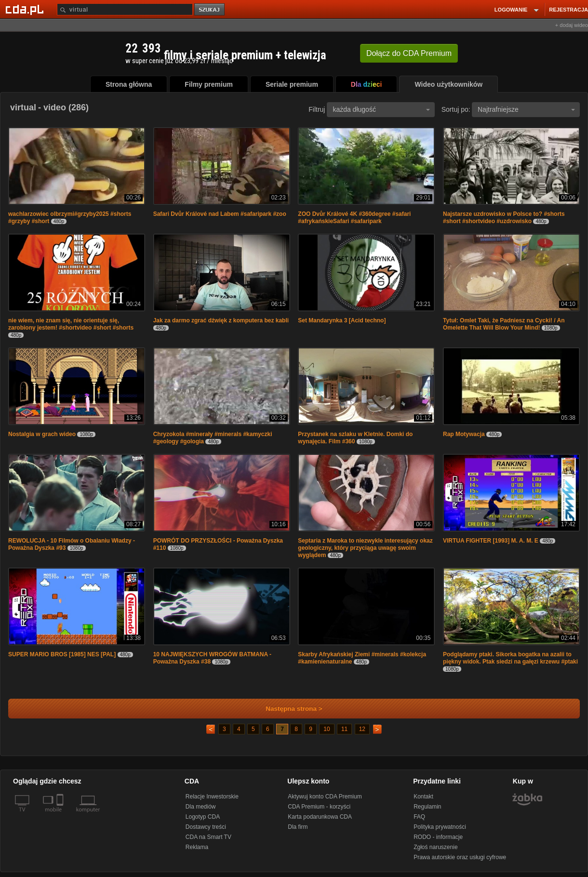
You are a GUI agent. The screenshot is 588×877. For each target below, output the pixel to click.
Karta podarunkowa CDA (320, 817)
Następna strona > (287, 709)
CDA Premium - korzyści (319, 807)
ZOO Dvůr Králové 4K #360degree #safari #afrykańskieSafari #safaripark (354, 218)
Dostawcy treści (206, 827)
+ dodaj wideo (572, 25)
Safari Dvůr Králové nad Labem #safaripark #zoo (220, 214)
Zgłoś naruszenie (435, 847)
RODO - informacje (438, 837)
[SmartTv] (61, 815)
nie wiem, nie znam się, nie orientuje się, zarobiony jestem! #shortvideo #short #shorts (71, 324)
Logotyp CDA (203, 817)
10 (327, 729)
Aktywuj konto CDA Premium (325, 797)
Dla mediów (201, 807)
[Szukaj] (125, 9)
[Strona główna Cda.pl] (26, 9)
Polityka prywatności (440, 827)
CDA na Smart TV (208, 837)
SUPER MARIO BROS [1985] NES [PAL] (62, 654)
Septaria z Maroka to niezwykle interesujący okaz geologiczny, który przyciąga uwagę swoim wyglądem (365, 548)
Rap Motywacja (464, 434)
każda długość (381, 109)
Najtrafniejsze (526, 109)
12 (362, 729)
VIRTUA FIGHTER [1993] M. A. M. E (491, 541)
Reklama (197, 847)
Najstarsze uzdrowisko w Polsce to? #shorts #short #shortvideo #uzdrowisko (504, 218)
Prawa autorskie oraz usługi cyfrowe (460, 857)
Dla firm (298, 827)
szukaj (210, 10)
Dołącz (409, 53)
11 (344, 729)
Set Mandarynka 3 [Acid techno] (342, 320)
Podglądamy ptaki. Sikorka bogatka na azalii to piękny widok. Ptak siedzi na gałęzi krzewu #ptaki (510, 658)
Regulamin (427, 807)
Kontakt (423, 797)
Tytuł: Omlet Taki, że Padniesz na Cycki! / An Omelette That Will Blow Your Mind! (504, 324)
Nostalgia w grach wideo (42, 434)
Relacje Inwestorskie (212, 797)
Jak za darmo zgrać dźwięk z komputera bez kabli (221, 320)
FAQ (419, 817)
